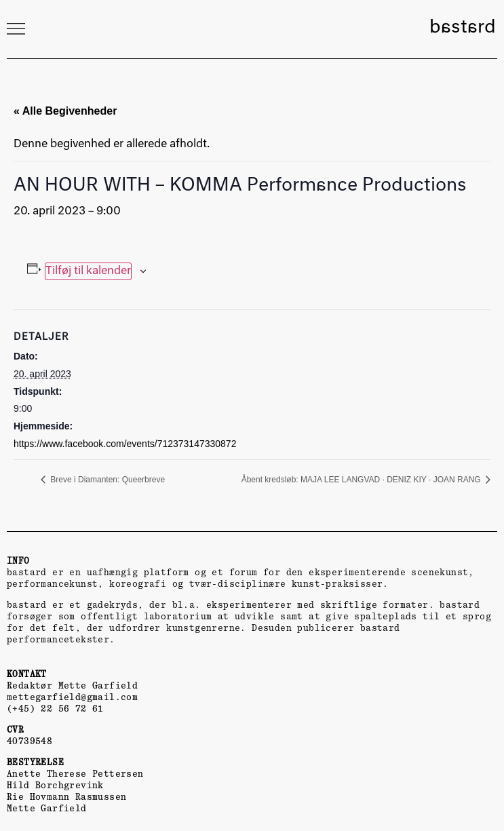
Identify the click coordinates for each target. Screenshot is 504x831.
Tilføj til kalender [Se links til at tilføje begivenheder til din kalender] (88, 271)
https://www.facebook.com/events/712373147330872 (125, 444)
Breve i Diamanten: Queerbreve (106, 480)
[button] (16, 28)
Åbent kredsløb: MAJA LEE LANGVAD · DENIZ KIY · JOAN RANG (362, 480)
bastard (463, 28)
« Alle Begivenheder (65, 111)
